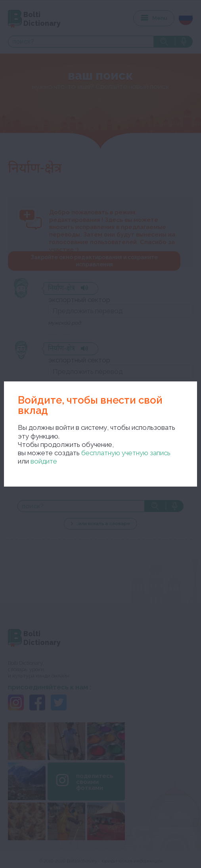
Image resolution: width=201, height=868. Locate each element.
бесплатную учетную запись (126, 453)
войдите (44, 461)
